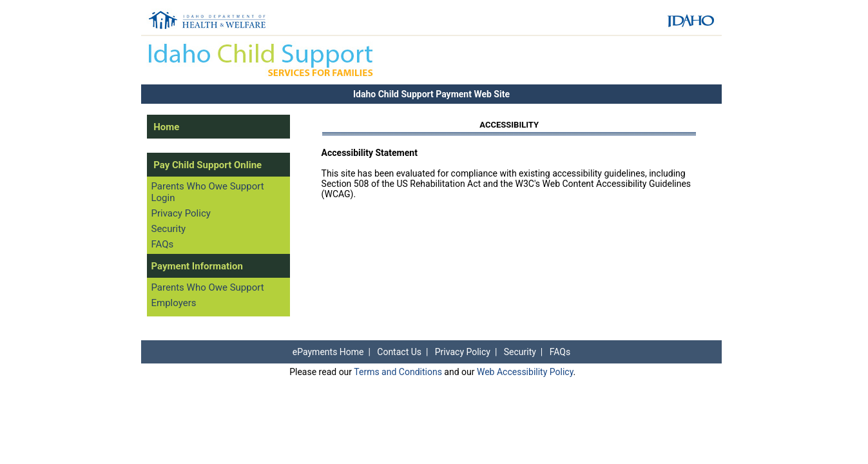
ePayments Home (328, 352)
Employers (173, 303)
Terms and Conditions (398, 372)
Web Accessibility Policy (525, 372)
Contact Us (399, 352)
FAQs (162, 244)
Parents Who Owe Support (207, 287)
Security (168, 229)
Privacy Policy (180, 213)
